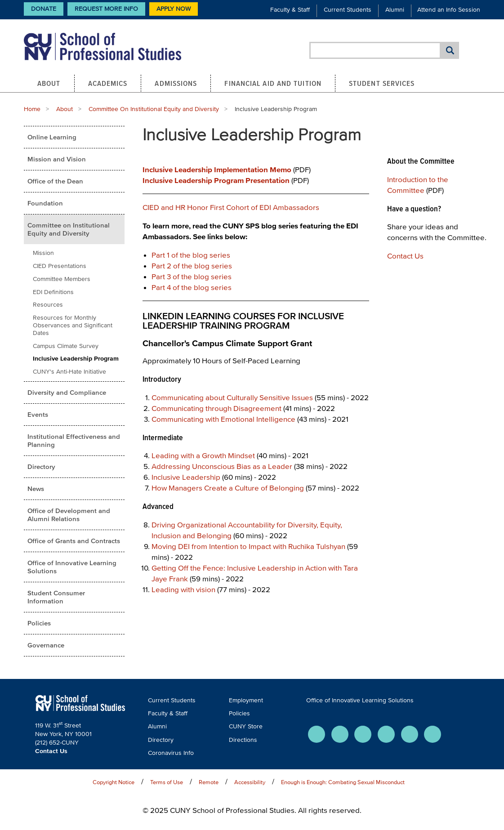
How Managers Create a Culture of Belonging (228, 488)
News (36, 489)
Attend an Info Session (449, 10)
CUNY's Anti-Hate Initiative (69, 372)
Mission (43, 253)
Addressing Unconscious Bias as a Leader (222, 466)
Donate (44, 9)
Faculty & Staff (290, 10)
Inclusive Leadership (186, 477)
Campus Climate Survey (66, 346)
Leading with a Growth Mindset (203, 455)
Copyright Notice (114, 782)
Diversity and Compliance (67, 392)
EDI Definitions (53, 292)
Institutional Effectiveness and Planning (74, 440)
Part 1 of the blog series (191, 255)
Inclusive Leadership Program (76, 359)
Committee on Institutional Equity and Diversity (69, 229)
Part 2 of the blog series (192, 266)
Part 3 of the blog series (192, 276)
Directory (41, 466)
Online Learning (52, 137)
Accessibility (250, 782)
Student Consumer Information (56, 597)
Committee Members (62, 279)
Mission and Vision (57, 159)
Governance (46, 645)
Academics (108, 83)
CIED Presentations (60, 266)
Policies (39, 623)
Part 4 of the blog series (192, 287)
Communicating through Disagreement (216, 408)
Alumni (395, 10)
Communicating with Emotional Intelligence (223, 419)
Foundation (45, 203)
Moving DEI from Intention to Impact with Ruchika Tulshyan (248, 546)
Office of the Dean (55, 181)
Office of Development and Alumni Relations (69, 515)
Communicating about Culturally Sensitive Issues (232, 397)
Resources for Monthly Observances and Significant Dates (73, 325)
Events (38, 414)
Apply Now (174, 9)
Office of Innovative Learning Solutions (72, 567)
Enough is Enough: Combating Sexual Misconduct (343, 782)
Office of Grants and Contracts (74, 541)
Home (32, 109)
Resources (48, 305)
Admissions (176, 83)
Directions (243, 740)
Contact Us (405, 256)
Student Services (382, 83)
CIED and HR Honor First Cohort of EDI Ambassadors (231, 207)
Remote (209, 782)
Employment (246, 700)
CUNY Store (246, 726)
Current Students (348, 10)
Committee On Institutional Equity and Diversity (154, 109)
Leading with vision (183, 589)
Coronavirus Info (171, 753)
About (49, 83)
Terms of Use (167, 782)
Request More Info (106, 9)
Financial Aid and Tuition (273, 83)
